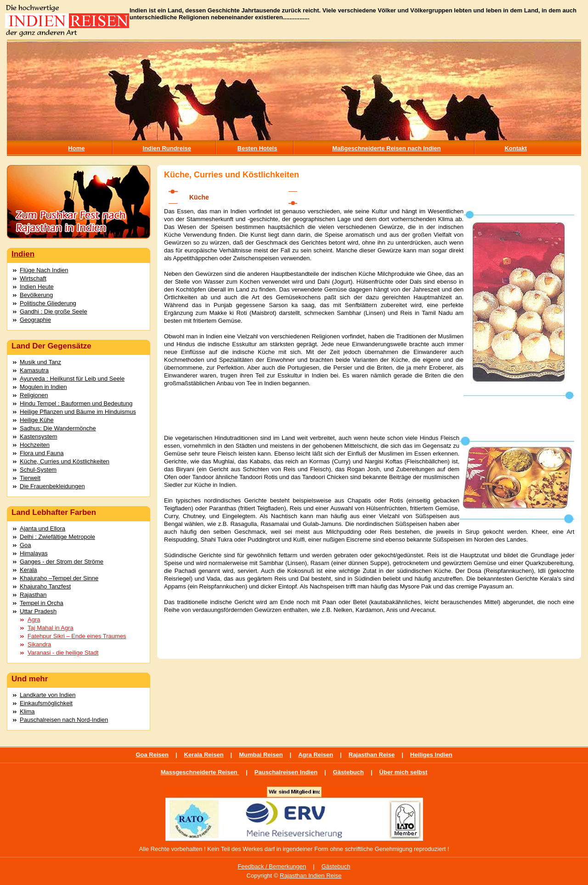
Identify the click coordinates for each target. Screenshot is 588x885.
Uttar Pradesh (38, 611)
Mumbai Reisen (261, 755)
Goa (25, 545)
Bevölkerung (36, 295)
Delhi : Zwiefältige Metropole (57, 537)
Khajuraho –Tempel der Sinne (59, 578)
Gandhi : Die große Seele (54, 311)
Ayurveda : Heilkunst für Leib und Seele (72, 379)
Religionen (34, 395)
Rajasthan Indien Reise (311, 876)
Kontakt (515, 148)
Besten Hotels (257, 148)
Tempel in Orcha (42, 603)
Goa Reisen (152, 755)
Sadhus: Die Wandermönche (58, 428)
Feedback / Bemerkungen (272, 866)
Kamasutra (34, 370)
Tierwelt (30, 478)
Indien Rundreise (167, 148)
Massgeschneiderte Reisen (200, 772)
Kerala (28, 570)
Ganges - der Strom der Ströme (62, 562)
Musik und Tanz (40, 362)
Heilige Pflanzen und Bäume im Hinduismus (78, 412)
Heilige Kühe (37, 420)
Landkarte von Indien (48, 695)
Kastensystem (39, 437)
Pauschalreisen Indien (286, 772)
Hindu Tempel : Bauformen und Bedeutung (76, 403)
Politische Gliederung (48, 303)
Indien (23, 254)
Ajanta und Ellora (42, 528)
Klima (27, 711)
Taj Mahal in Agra (51, 628)
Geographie (35, 320)
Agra (34, 619)
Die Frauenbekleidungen (52, 486)
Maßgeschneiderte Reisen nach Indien (386, 148)
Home (76, 148)
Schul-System (38, 470)
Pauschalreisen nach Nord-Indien (64, 720)
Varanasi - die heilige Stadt (63, 653)
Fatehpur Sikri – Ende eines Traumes (77, 636)
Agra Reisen (316, 755)
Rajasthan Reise (372, 755)
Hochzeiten (35, 445)
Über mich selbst (404, 772)
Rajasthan (33, 595)
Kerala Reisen (204, 755)
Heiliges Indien (431, 755)
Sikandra (39, 644)
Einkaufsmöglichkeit (46, 703)
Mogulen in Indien (43, 387)
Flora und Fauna (42, 453)
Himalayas (34, 553)
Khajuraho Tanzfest (45, 586)
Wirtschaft (33, 278)
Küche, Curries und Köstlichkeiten (65, 461)
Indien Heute (37, 287)
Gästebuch (348, 772)
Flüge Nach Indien (44, 270)
